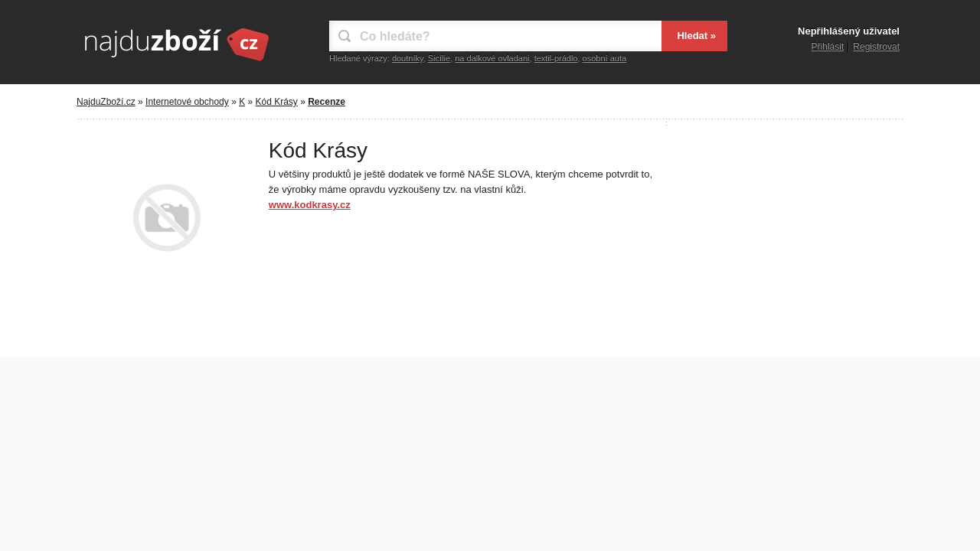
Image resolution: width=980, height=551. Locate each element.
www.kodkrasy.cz (310, 205)
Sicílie (439, 58)
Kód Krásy (277, 102)
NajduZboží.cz (106, 102)
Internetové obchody (187, 102)
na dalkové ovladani (492, 58)
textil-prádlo (556, 58)
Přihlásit (828, 47)
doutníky (408, 58)
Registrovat (876, 47)
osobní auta (605, 58)
